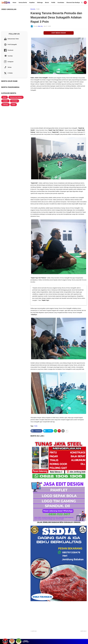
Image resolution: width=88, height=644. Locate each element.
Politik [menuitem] (53, 2)
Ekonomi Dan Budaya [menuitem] (73, 2)
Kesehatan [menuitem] (61, 2)
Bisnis (5, 97)
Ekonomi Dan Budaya (16, 97)
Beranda (33, 9)
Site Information (82, 637)
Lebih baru (34, 631)
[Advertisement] (59, 615)
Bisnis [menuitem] (47, 2)
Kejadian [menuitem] (32, 2)
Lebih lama (83, 631)
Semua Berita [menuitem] (23, 2)
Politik (38, 9)
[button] (82, 3)
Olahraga (5, 105)
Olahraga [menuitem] (40, 2)
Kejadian (5, 101)
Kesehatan (15, 101)
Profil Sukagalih (63, 637)
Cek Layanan (73, 637)
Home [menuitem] (14, 2)
